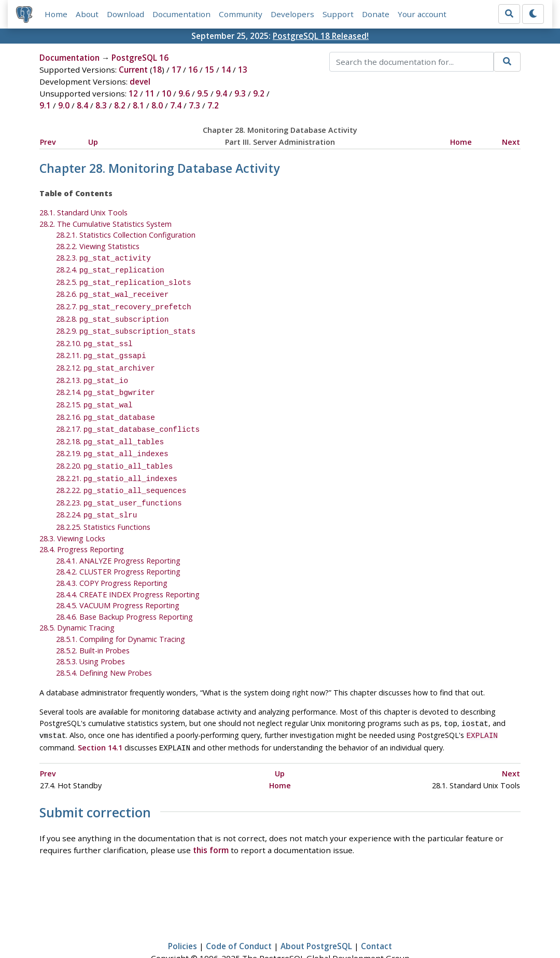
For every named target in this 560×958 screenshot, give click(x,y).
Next (511, 142)
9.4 (221, 93)
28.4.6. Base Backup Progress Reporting (124, 594)
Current (133, 70)
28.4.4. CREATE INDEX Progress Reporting (128, 572)
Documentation (181, 14)
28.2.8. (113, 314)
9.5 (203, 93)
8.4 (82, 105)
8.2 (120, 105)
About (87, 14)
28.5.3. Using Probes (90, 639)
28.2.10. (94, 336)
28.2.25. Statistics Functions (103, 504)
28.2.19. (112, 437)
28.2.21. (117, 460)
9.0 (64, 105)
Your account (422, 14)
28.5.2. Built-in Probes (93, 628)
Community (241, 14)
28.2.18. (110, 426)
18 (157, 70)
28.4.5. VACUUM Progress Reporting (118, 583)
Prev (48, 142)
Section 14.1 (100, 723)
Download (125, 14)
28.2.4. (110, 269)
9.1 (45, 105)
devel (140, 81)
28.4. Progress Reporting (82, 526)
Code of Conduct (239, 920)
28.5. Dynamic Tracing (77, 605)
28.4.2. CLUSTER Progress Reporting (118, 549)
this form (211, 824)
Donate (376, 14)
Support (338, 14)
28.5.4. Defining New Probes (104, 650)
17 (176, 70)
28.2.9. (126, 325)
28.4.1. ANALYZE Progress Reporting (118, 538)
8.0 (157, 105)
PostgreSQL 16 (140, 58)
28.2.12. (106, 358)
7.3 (194, 105)
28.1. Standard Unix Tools (83, 213)
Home (56, 14)
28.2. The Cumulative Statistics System (106, 224)
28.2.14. (106, 381)
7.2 (213, 105)
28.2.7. (124, 302)
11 (150, 93)
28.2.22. (121, 470)
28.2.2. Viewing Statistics (98, 246)
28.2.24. (97, 493)
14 (226, 70)
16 (193, 70)
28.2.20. (115, 448)
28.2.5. (124, 280)
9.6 (184, 93)
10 (166, 93)
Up (93, 142)
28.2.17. (128, 414)
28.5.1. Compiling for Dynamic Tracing (121, 616)
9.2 (259, 93)
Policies (183, 920)
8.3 (101, 105)
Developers (292, 14)
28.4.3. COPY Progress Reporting (112, 560)
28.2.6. (113, 291)
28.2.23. (119, 482)
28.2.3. (103, 258)
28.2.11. (101, 347)
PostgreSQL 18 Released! (321, 36)
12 (133, 93)
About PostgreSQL (316, 920)
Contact (376, 920)
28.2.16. (106, 403)
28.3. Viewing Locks (72, 516)
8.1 (138, 105)
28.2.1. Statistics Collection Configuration (126, 235)
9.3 (240, 93)
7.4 (176, 105)
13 (243, 70)
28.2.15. (94, 392)
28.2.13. (92, 370)
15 (209, 70)
